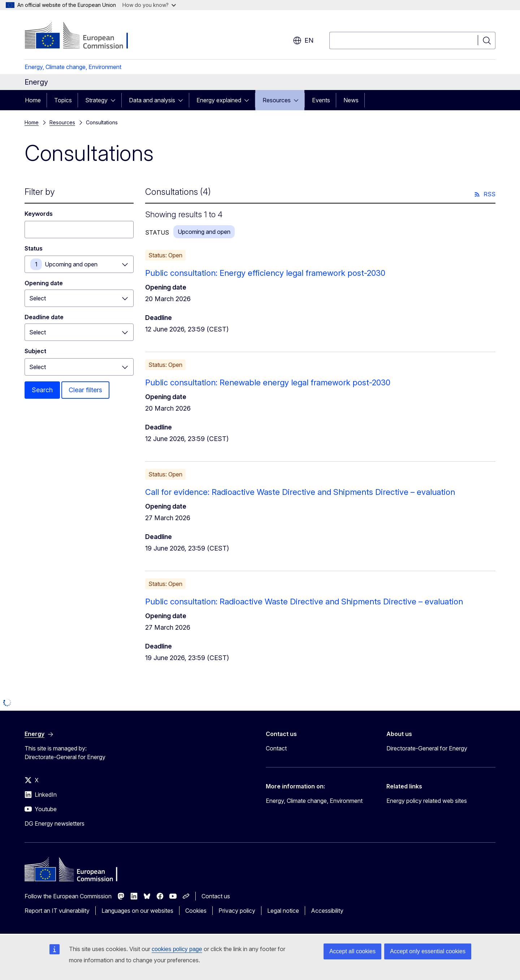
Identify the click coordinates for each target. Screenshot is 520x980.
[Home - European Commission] (83, 36)
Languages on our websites (137, 911)
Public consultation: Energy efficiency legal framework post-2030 (265, 273)
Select (38, 367)
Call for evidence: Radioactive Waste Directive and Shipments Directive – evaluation (300, 492)
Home (33, 100)
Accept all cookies (352, 951)
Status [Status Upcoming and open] (34, 248)
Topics (63, 100)
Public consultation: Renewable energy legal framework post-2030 (268, 382)
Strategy (96, 100)
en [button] (303, 40)
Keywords (39, 214)
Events (321, 100)
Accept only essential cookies (428, 951)
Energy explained (219, 100)
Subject (35, 351)
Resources (277, 100)
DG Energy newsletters (55, 823)
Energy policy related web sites (427, 801)
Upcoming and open (71, 264)
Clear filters (85, 390)
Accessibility (327, 911)
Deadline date (44, 317)
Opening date (44, 283)
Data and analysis (152, 100)
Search (42, 390)
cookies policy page (177, 949)
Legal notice (283, 911)
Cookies (196, 911)
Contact (276, 748)
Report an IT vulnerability (57, 911)
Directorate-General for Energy (427, 748)
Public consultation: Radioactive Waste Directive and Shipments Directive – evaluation (304, 602)
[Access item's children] (115, 100)
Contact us (216, 896)
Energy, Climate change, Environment (73, 67)
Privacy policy (237, 911)
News (351, 100)
